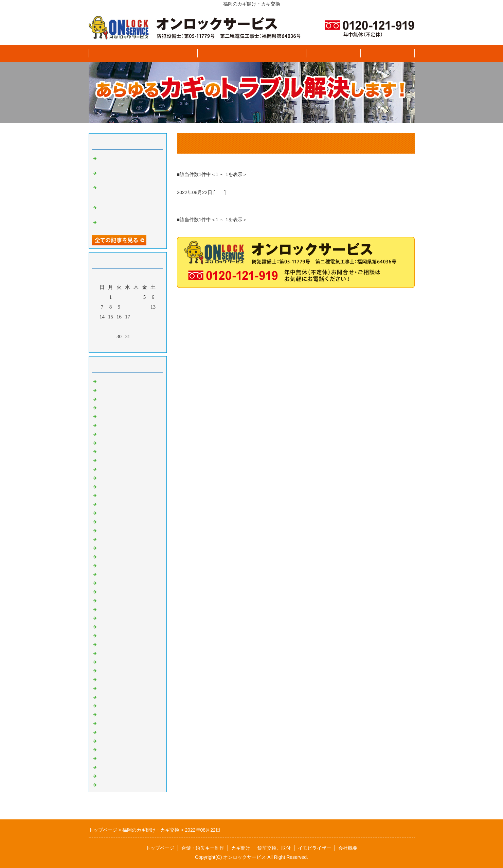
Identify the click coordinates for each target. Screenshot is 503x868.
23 (119, 327)
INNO (105, 757)
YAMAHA (110, 661)
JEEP (104, 581)
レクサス (109, 468)
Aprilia (106, 705)
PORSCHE (110, 608)
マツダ (106, 450)
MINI (105, 599)
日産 (220, 192)
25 (136, 327)
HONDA (108, 669)
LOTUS (107, 564)
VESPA (107, 625)
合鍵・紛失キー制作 (203, 848)
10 (128, 307)
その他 (106, 766)
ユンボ (106, 740)
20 (153, 317)
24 (128, 327)
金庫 (104, 652)
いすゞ (106, 380)
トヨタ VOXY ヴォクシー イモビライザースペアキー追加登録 (129, 192)
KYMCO (108, 696)
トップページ (116, 53)
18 (136, 317)
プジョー (109, 722)
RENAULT (111, 617)
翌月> (140, 346)
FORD (106, 555)
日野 (104, 433)
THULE (107, 748)
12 (145, 307)
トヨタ (106, 415)
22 (111, 327)
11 (136, 307)
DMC (105, 713)
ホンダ (106, 441)
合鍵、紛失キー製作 (170, 53)
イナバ (106, 783)
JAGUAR (109, 573)
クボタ (106, 731)
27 (153, 327)
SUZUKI (108, 678)
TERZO (107, 775)
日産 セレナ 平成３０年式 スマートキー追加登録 (250, 201)
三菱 (104, 459)
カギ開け (224, 53)
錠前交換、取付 (279, 53)
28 (102, 336)
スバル (106, 398)
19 (145, 317)
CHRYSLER (112, 520)
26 (145, 327)
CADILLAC (112, 503)
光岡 (104, 476)
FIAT (104, 538)
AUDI (105, 485)
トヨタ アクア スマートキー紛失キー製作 (128, 209)
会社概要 (348, 848)
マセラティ (112, 546)
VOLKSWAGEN (116, 634)
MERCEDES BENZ (120, 590)
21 (102, 327)
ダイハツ (109, 406)
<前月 (114, 346)
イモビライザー (333, 53)
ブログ (387, 53)
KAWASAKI (112, 687)
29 (111, 336)
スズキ (106, 389)
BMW (105, 494)
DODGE (108, 529)
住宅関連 (109, 643)
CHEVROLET (114, 511)
